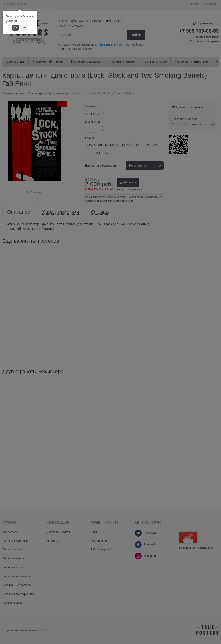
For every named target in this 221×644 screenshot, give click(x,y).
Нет (24, 27)
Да (15, 27)
